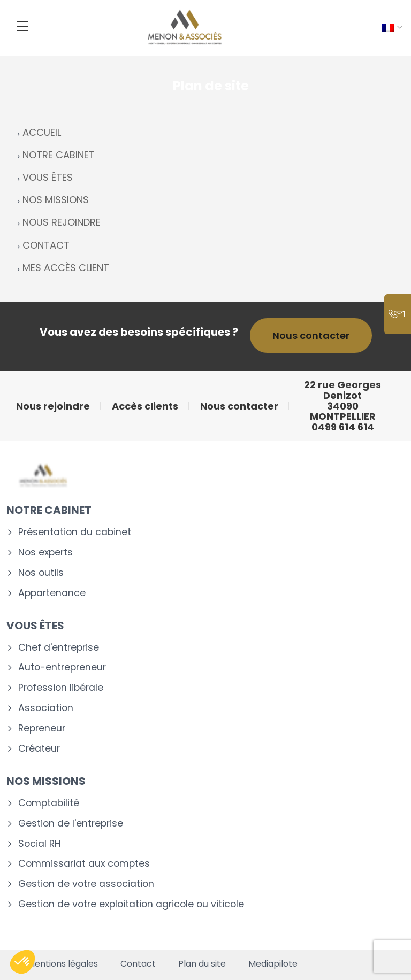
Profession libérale (61, 688)
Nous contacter (311, 335)
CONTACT (46, 245)
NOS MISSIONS (56, 200)
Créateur (39, 749)
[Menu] (22, 26)
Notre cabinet (49, 510)
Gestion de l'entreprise (71, 824)
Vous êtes (35, 626)
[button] (22, 962)
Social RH (40, 844)
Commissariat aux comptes (84, 864)
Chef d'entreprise (59, 648)
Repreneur (42, 728)
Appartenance (52, 593)
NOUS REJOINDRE (62, 222)
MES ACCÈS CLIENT (66, 268)
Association (46, 708)
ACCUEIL (42, 132)
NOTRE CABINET (59, 155)
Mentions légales (63, 964)
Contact (138, 964)
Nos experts (45, 553)
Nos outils (41, 573)
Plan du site (202, 964)
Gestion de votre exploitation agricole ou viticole (131, 904)
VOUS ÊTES (48, 177)
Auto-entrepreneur (62, 668)
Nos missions (46, 781)
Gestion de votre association (86, 884)
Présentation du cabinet (75, 532)
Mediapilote (273, 964)
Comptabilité (49, 803)
